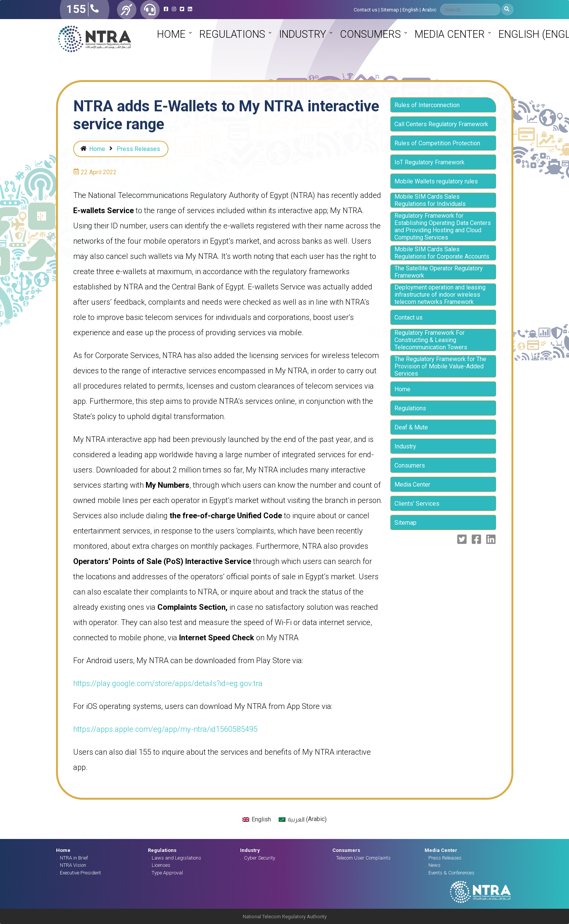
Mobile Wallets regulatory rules (436, 181)
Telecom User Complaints (363, 858)
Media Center (450, 34)
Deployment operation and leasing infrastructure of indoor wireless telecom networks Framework (440, 295)
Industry (303, 34)
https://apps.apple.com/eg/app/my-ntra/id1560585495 (165, 729)
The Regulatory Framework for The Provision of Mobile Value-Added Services (440, 366)
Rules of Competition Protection (437, 143)
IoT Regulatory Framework (430, 162)
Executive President (80, 873)
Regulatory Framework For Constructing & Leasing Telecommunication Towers (431, 340)
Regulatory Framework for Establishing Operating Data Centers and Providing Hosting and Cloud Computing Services (443, 227)
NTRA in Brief (74, 858)
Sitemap (390, 10)
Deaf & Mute (411, 427)
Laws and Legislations (176, 858)
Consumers (370, 34)
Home (171, 34)
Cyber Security (260, 858)
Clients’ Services (417, 504)
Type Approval (167, 873)
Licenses (161, 865)
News (434, 865)
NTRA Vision (73, 865)
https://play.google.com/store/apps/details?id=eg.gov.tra (168, 683)
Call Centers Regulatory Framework (441, 124)
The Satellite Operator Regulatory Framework (439, 272)
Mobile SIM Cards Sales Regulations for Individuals (430, 200)
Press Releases (138, 149)
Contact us (365, 10)
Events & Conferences (451, 873)
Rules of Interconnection (427, 105)
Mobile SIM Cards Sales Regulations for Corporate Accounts (442, 253)
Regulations (232, 34)
